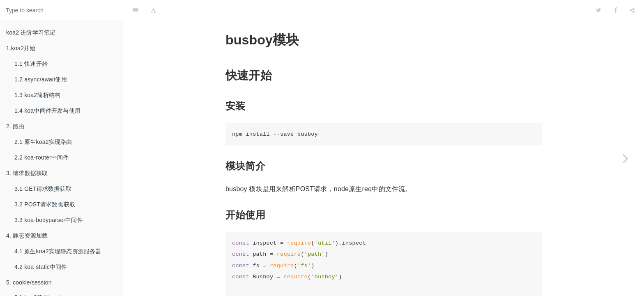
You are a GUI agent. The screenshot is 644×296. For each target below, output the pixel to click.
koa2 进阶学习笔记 (31, 32)
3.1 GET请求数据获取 (43, 189)
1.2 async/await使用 (41, 79)
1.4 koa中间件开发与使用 (47, 111)
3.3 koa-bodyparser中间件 (49, 220)
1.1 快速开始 (31, 64)
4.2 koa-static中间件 (41, 267)
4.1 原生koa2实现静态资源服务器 (58, 251)
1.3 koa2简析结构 (37, 95)
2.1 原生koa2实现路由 (43, 142)
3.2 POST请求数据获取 (45, 204)
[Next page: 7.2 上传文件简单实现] (626, 158)
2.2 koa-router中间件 (42, 157)
